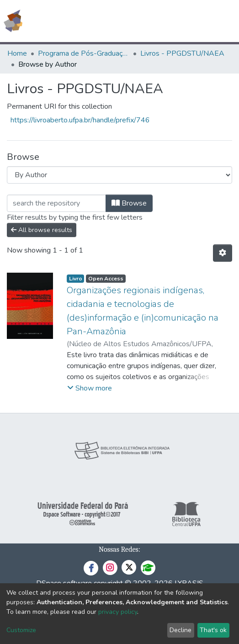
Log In (198, 21)
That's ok (213, 630)
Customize (21, 630)
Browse (129, 203)
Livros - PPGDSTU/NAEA (182, 53)
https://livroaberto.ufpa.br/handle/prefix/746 (80, 120)
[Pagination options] (223, 253)
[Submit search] (166, 21)
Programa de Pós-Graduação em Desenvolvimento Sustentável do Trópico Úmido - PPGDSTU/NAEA (84, 53)
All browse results (42, 230)
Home (17, 53)
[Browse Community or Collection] (119, 175)
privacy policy (118, 612)
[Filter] (56, 203)
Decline (181, 630)
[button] (179, 21)
